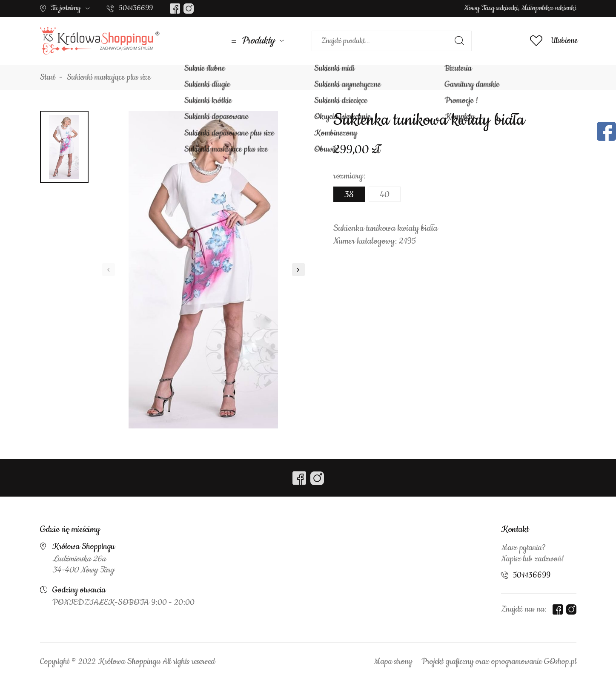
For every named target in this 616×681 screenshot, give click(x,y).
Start (48, 78)
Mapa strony (393, 662)
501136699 (136, 8)
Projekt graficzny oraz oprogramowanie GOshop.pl (499, 662)
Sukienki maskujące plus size (109, 78)
